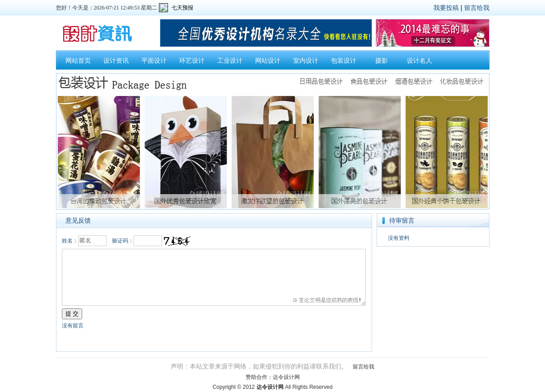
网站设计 (268, 61)
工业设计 (230, 61)
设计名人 (419, 61)
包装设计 (344, 61)
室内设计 (306, 61)
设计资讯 (116, 61)
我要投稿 (446, 8)
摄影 (382, 61)
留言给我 (477, 8)
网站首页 (78, 61)
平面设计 (154, 61)
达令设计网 (286, 377)
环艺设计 (192, 61)
